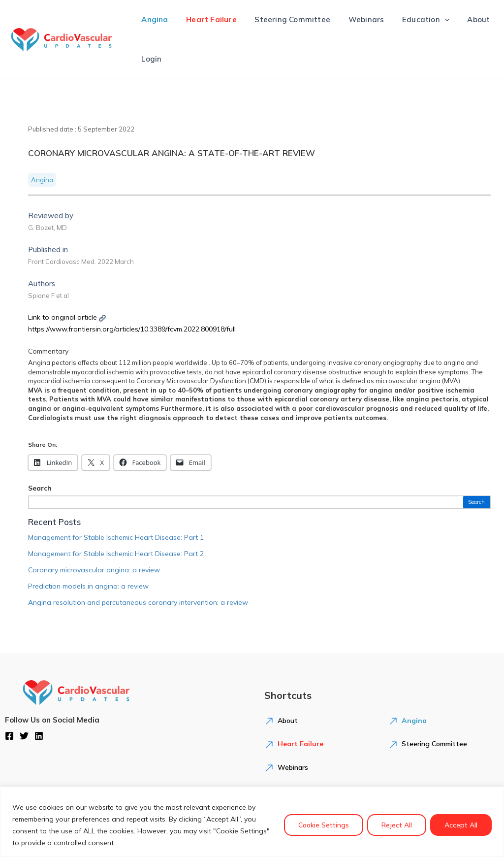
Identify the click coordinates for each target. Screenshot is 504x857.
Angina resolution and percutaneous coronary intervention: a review (138, 602)
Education (411, 20)
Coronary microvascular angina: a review (94, 570)
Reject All (397, 825)
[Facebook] (9, 736)
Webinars (355, 19)
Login (150, 59)
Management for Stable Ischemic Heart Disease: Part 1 (116, 537)
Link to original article (67, 317)
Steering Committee (284, 19)
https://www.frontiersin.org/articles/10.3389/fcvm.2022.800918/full (132, 329)
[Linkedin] (39, 736)
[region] (252, 822)
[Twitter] (24, 736)
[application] (430, 20)
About (461, 19)
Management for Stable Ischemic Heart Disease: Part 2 (116, 554)
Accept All (461, 825)
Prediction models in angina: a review (88, 586)
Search (40, 488)
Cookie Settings (324, 825)
